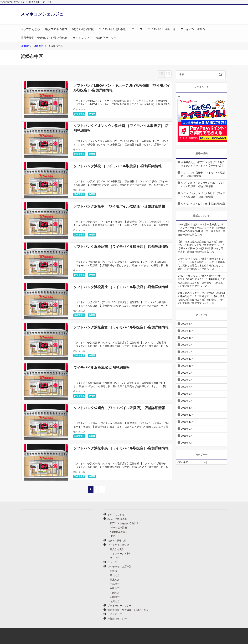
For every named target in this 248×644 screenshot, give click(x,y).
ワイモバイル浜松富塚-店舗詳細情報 (102, 368)
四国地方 (115, 597)
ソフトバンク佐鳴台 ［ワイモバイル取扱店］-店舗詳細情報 (119, 408)
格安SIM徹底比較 (83, 29)
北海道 (113, 571)
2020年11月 (187, 359)
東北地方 (115, 575)
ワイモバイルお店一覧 (162, 29)
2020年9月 (187, 373)
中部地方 (115, 584)
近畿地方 (115, 588)
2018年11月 (187, 422)
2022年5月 (187, 324)
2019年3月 (187, 394)
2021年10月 (187, 338)
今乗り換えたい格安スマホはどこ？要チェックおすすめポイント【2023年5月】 (203, 164)
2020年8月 (187, 380)
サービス (115, 558)
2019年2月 (187, 401)
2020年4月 (187, 387)
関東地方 (115, 580)
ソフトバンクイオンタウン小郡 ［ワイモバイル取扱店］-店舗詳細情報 (203, 185)
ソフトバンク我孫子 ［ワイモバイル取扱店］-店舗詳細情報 (203, 174)
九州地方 (115, 601)
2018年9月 (187, 429)
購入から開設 (117, 549)
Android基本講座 (119, 532)
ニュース (137, 29)
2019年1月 (187, 408)
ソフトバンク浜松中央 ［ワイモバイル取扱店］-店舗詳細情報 (121, 448)
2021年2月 (187, 352)
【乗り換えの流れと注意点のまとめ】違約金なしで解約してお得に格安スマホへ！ (201, 266)
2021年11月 (187, 331)
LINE (113, 536)
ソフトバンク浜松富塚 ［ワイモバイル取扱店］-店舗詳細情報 (121, 327)
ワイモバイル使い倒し (113, 29)
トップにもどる (30, 29)
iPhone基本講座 (118, 528)
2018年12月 (187, 415)
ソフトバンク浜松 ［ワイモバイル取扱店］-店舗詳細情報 (117, 166)
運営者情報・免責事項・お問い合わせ (44, 38)
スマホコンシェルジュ (42, 14)
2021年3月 (187, 345)
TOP (25, 46)
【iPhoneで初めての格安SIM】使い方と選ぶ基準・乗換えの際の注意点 (201, 231)
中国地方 (115, 593)
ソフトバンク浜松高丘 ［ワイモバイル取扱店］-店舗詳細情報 (121, 287)
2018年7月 (187, 443)
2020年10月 (187, 366)
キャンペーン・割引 (121, 554)
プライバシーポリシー (194, 29)
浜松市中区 (79, 114)
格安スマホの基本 (56, 29)
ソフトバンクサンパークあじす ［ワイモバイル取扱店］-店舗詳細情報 (203, 195)
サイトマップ (81, 38)
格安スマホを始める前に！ (124, 523)
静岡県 (40, 46)
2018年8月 (187, 436)
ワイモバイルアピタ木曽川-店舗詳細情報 (203, 204)
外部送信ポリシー (105, 38)
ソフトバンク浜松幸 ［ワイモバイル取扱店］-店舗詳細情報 (119, 206)
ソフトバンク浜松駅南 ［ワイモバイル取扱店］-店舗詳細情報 (121, 247)
